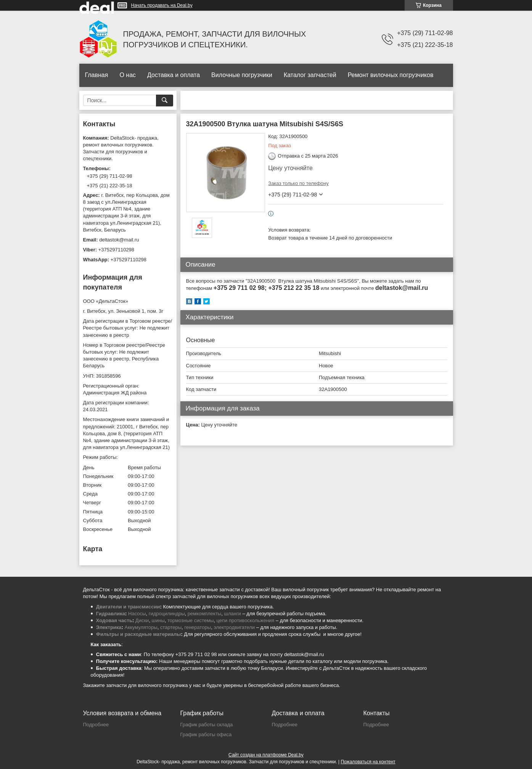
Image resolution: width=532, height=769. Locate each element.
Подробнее (96, 725)
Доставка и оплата (174, 75)
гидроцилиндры (167, 614)
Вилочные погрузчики (242, 75)
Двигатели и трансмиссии (128, 607)
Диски (142, 620)
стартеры (171, 627)
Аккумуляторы (141, 627)
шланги (232, 614)
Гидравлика (111, 614)
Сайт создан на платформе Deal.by (266, 755)
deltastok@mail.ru (119, 240)
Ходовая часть (114, 620)
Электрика (109, 627)
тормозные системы (190, 620)
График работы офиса (206, 734)
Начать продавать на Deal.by (162, 5)
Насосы (137, 614)
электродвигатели (234, 627)
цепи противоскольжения (246, 620)
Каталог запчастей (310, 75)
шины (158, 620)
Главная (97, 75)
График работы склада (207, 725)
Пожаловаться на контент (368, 762)
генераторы (198, 627)
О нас (128, 75)
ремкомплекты (204, 614)
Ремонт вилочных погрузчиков (391, 75)
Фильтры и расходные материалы (139, 634)
